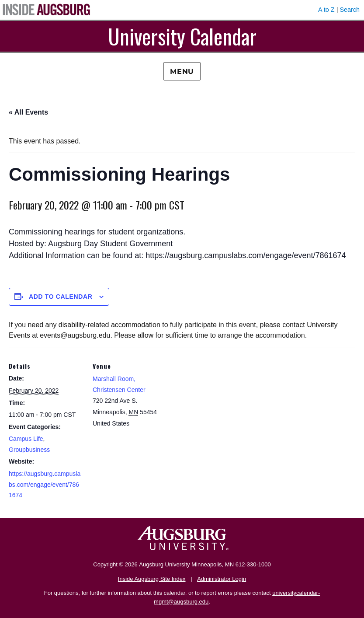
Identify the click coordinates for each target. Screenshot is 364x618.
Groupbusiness (29, 450)
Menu (182, 72)
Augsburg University (164, 564)
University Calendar (182, 36)
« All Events (28, 112)
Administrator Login (222, 579)
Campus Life (26, 439)
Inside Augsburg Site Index (152, 579)
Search (350, 10)
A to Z (326, 10)
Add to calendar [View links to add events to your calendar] (61, 297)
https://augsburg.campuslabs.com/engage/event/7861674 (246, 255)
